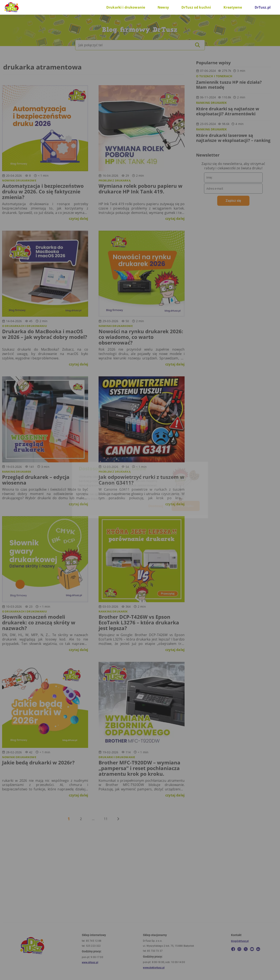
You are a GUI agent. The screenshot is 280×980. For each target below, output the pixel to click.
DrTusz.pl (263, 7)
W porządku (186, 506)
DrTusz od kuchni (196, 7)
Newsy (163, 7)
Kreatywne (233, 7)
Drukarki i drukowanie (126, 7)
